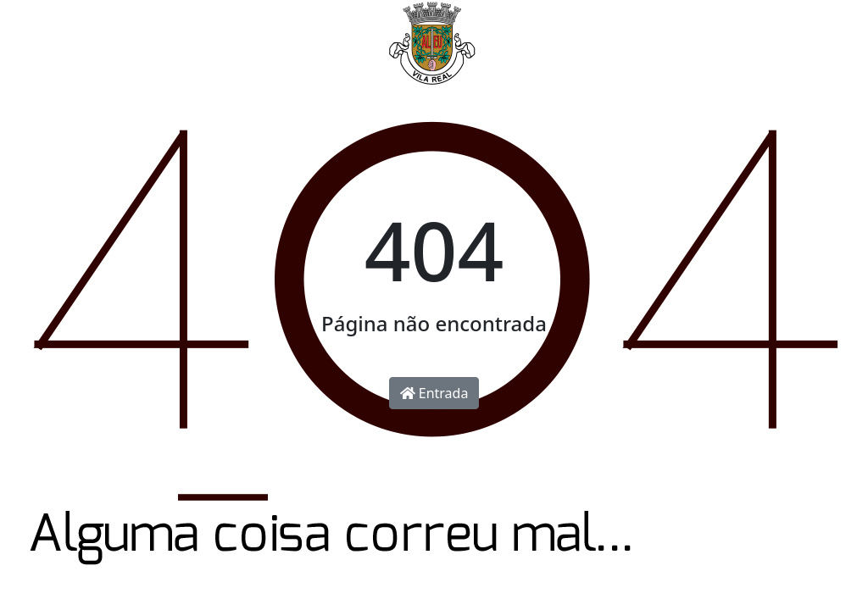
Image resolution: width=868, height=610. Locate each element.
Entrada (434, 393)
